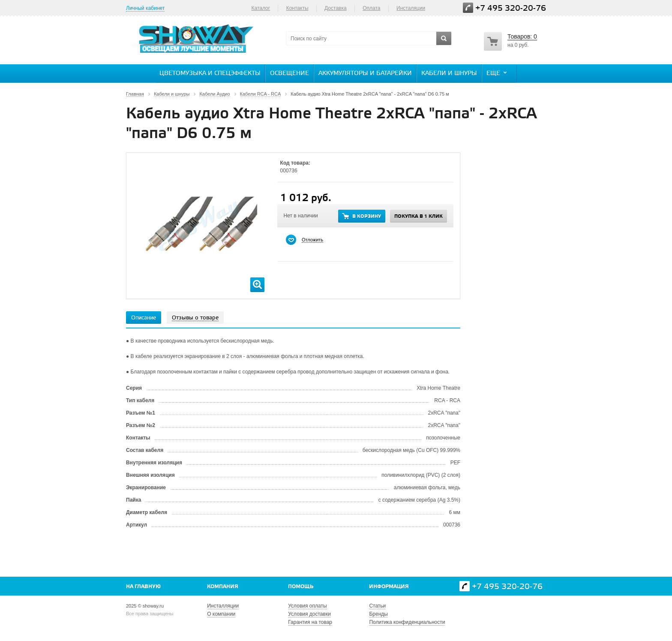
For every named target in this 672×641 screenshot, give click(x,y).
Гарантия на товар (310, 622)
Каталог (261, 8)
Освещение (289, 74)
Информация (389, 587)
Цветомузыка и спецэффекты (210, 74)
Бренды (378, 614)
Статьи (377, 606)
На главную (143, 587)
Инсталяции (411, 8)
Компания (223, 587)
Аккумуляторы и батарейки (365, 74)
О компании (221, 614)
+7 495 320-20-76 (511, 8)
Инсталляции (223, 606)
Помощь (301, 587)
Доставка (336, 8)
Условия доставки (309, 614)
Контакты (297, 8)
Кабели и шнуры (449, 74)
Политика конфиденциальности (407, 622)
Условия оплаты (307, 606)
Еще (498, 73)
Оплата (371, 8)
